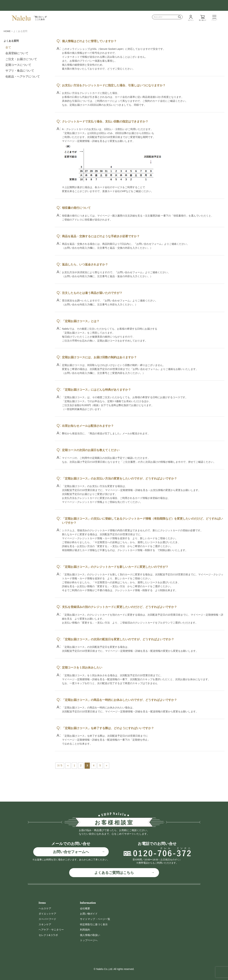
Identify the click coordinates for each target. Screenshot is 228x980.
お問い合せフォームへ (71, 852)
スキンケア (45, 924)
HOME (7, 31)
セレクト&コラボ (48, 935)
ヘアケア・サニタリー (51, 930)
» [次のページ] (107, 765)
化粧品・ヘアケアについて (23, 77)
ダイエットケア (47, 914)
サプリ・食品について (20, 71)
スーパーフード (47, 919)
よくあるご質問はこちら (114, 873)
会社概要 (85, 908)
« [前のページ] (68, 765)
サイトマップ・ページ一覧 (95, 919)
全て (8, 47)
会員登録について (17, 53)
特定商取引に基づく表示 (94, 924)
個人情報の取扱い (90, 935)
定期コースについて (18, 65)
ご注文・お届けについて (21, 59)
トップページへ (89, 940)
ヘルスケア (45, 908)
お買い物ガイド (89, 914)
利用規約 (85, 930)
